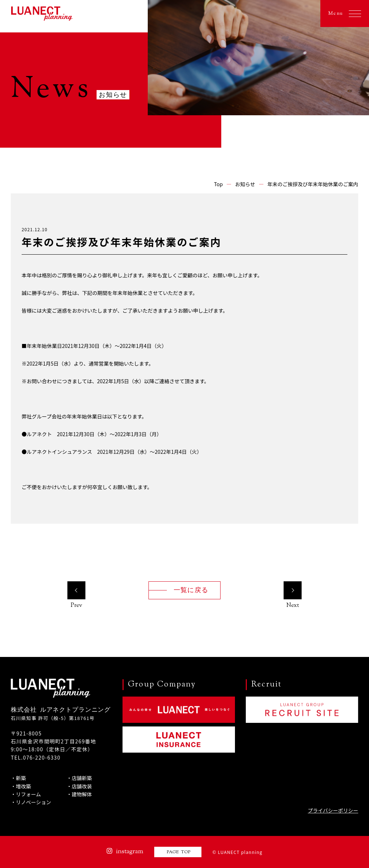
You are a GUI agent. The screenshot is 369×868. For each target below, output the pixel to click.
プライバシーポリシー (333, 810)
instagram (125, 852)
